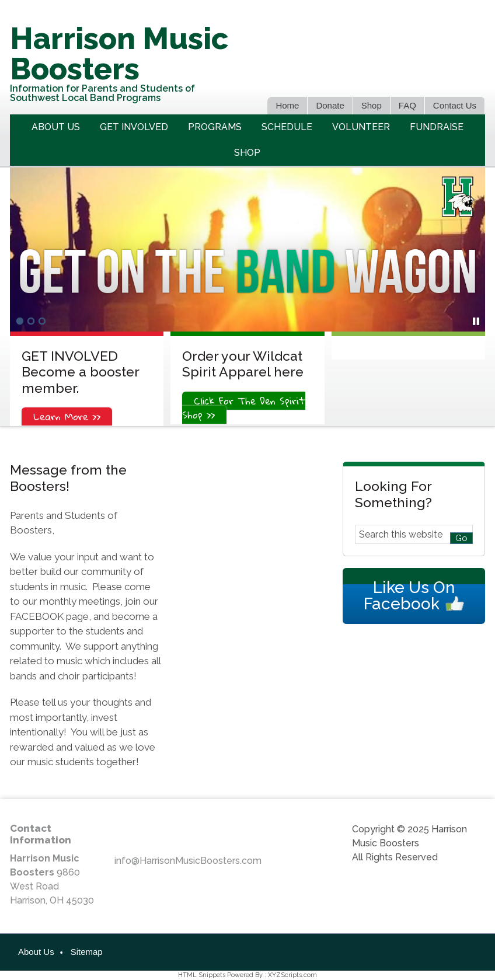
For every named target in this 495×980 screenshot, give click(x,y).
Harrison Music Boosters (119, 53)
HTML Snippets (202, 975)
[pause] (476, 322)
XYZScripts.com (292, 975)
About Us (36, 952)
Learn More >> (67, 416)
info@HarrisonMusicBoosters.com (188, 861)
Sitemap (87, 952)
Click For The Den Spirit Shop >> (244, 408)
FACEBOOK (37, 616)
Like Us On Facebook (409, 596)
